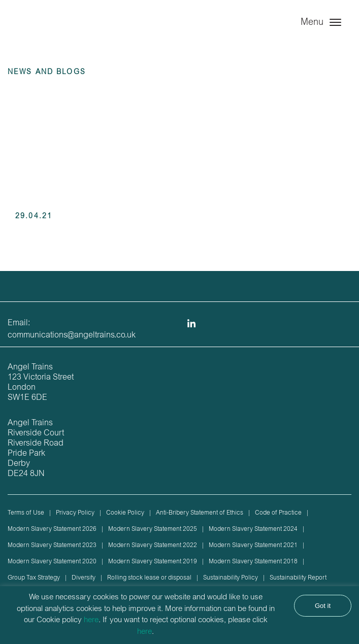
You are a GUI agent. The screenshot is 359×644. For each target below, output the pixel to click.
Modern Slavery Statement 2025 (153, 529)
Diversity (84, 578)
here (91, 620)
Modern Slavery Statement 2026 (52, 529)
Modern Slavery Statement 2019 (153, 562)
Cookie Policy (125, 513)
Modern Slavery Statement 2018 (253, 562)
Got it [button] (323, 606)
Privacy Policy (75, 513)
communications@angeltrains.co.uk (72, 335)
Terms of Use (26, 513)
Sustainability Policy (231, 578)
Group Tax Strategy (34, 578)
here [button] (144, 632)
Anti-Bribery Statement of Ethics (200, 513)
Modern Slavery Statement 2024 (253, 529)
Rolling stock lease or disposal (149, 578)
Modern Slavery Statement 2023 (52, 546)
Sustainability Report (298, 578)
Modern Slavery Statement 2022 (153, 546)
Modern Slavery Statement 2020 (52, 562)
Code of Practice (278, 513)
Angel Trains (51, 32)
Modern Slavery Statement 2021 (253, 546)
